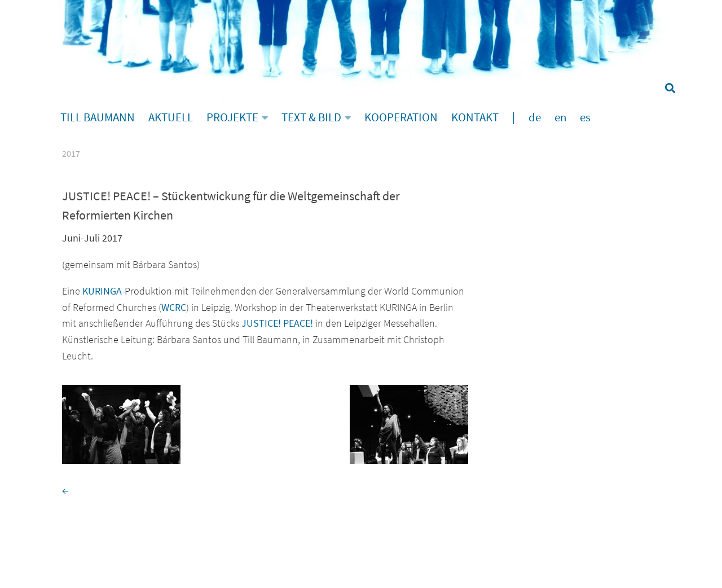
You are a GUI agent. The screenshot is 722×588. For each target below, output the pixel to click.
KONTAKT (475, 117)
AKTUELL (171, 117)
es (585, 117)
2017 (71, 153)
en (560, 117)
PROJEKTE (232, 117)
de (535, 117)
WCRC (174, 307)
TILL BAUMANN (98, 117)
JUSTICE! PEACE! (277, 323)
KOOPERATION (401, 117)
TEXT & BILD (311, 117)
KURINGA (102, 291)
